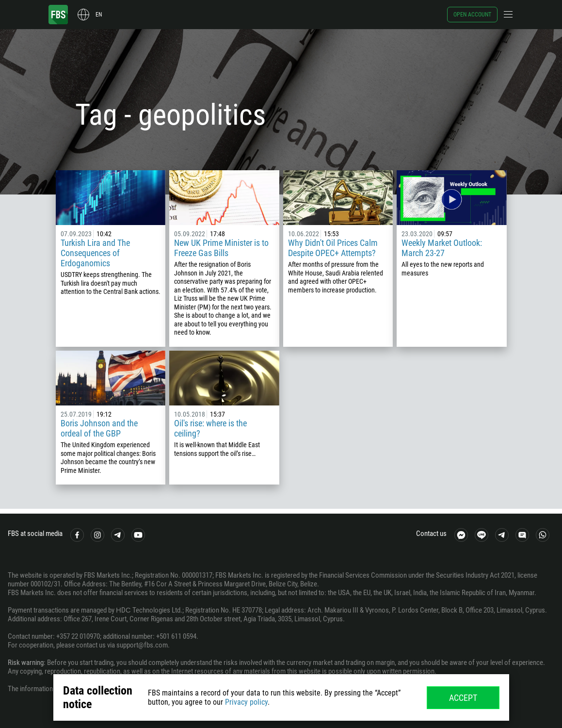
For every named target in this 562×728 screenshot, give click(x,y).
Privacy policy (246, 702)
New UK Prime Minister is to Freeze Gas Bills (221, 248)
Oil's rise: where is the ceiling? (210, 428)
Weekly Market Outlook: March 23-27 (442, 248)
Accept (463, 698)
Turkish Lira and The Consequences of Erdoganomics (95, 253)
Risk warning (26, 663)
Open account (472, 15)
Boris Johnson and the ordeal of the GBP (99, 428)
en (99, 15)
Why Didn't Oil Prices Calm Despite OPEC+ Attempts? (333, 248)
